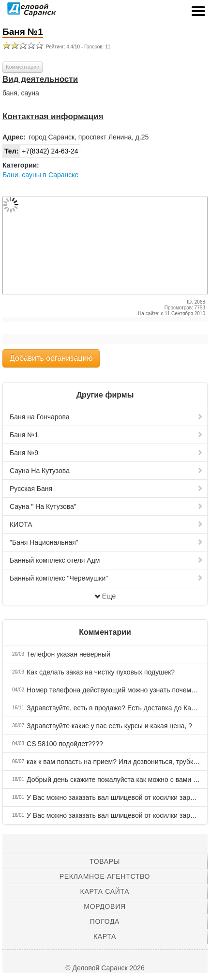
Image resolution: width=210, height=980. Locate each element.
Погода (105, 921)
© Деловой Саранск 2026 (105, 968)
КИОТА (106, 524)
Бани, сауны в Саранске (40, 175)
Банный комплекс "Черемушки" (106, 578)
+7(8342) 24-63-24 (41, 151)
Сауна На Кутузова (106, 471)
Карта (105, 936)
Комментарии (22, 67)
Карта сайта (105, 891)
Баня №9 (106, 453)
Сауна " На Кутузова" (106, 506)
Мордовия (105, 906)
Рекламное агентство (105, 876)
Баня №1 (106, 435)
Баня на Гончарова (106, 417)
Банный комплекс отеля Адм (106, 560)
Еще (105, 596)
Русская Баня (106, 489)
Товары (105, 861)
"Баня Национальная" (106, 542)
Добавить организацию (51, 358)
